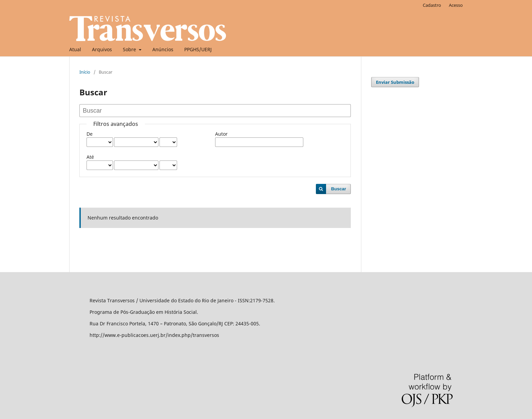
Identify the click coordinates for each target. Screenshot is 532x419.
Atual (75, 49)
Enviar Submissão (395, 82)
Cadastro (432, 5)
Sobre (130, 49)
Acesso (456, 5)
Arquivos (102, 49)
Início (85, 72)
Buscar (339, 189)
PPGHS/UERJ (198, 49)
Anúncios (163, 49)
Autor (221, 134)
